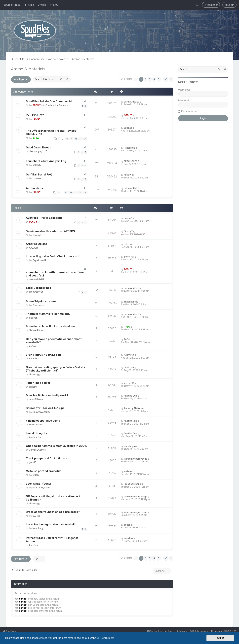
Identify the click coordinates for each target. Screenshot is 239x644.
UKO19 (36, 475)
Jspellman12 (39, 260)
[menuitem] (29, 5)
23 (80, 192)
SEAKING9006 (131, 161)
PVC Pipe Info (35, 115)
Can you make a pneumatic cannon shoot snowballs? (54, 340)
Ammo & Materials (28, 69)
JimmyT (37, 235)
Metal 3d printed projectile (44, 471)
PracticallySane (41, 488)
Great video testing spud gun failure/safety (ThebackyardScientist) (56, 369)
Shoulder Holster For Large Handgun (50, 326)
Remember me (189, 111)
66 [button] (166, 79)
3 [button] (150, 79)
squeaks (37, 178)
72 (76, 138)
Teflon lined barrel (38, 383)
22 (75, 192)
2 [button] (145, 79)
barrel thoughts (36, 433)
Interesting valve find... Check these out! (53, 256)
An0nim (33, 346)
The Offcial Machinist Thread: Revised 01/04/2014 (51, 132)
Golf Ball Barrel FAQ (39, 174)
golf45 (33, 462)
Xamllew (34, 545)
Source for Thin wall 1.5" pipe (45, 408)
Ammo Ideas (34, 188)
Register (193, 82)
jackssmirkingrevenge (135, 459)
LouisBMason (36, 399)
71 (71, 138)
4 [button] (154, 79)
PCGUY (37, 105)
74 (85, 138)
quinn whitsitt (131, 102)
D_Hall (36, 516)
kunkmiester (36, 424)
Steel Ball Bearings (38, 288)
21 (71, 192)
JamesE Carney (38, 450)
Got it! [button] (220, 638)
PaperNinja (130, 148)
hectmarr (129, 367)
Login (182, 82)
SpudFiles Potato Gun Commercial (49, 101)
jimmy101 (129, 257)
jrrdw (36, 138)
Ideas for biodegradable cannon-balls (51, 524)
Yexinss (128, 128)
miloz (127, 244)
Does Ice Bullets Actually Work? (47, 395)
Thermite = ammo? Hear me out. (48, 314)
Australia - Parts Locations (44, 218)
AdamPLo (34, 358)
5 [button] (159, 79)
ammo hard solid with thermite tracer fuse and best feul (55, 274)
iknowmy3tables (41, 412)
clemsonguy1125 (38, 151)
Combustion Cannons (57, 105)
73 (80, 138)
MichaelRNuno (37, 330)
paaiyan (33, 318)
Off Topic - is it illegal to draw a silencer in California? (54, 498)
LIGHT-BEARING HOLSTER (43, 354)
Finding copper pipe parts (43, 420)
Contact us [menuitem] (155, 631)
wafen (127, 471)
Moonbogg (35, 374)
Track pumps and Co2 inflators (47, 458)
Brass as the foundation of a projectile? (53, 512)
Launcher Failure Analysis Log (46, 161)
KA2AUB (33, 248)
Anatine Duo (130, 396)
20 (66, 192)
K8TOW (128, 175)
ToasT (127, 525)
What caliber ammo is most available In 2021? (57, 446)
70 (67, 138)
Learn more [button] (108, 638)
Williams (33, 387)
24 (85, 192)
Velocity (37, 165)
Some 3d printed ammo (42, 301)
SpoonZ (128, 218)
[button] (136, 79)
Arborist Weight (36, 244)
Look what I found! (38, 483)
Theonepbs (39, 305)
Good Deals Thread (39, 147)
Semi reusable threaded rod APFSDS (50, 231)
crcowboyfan (36, 292)
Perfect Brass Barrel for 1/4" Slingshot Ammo (52, 539)
